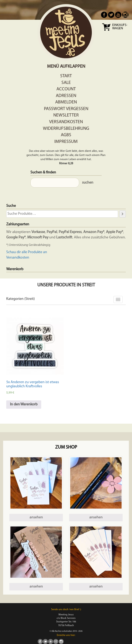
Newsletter (66, 115)
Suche (11, 206)
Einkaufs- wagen (120, 27)
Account (66, 89)
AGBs (66, 135)
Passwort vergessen (66, 109)
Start (66, 76)
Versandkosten (66, 122)
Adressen (66, 96)
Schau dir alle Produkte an (27, 252)
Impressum (66, 142)
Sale (66, 83)
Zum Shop (66, 447)
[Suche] (123, 214)
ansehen (36, 517)
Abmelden (66, 102)
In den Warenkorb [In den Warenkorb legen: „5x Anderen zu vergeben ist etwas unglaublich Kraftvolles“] (24, 404)
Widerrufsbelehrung (66, 129)
